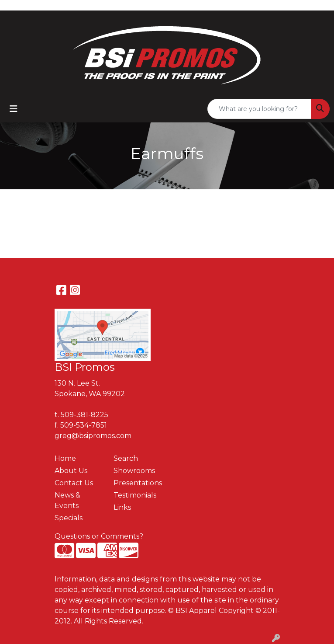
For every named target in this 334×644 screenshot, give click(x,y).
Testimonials (135, 495)
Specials (69, 518)
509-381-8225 (84, 415)
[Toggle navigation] (14, 109)
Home (65, 458)
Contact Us (74, 483)
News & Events (67, 500)
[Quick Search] (259, 109)
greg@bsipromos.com (93, 436)
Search (126, 458)
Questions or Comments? (99, 536)
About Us (71, 471)
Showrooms (134, 471)
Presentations (138, 483)
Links (122, 507)
